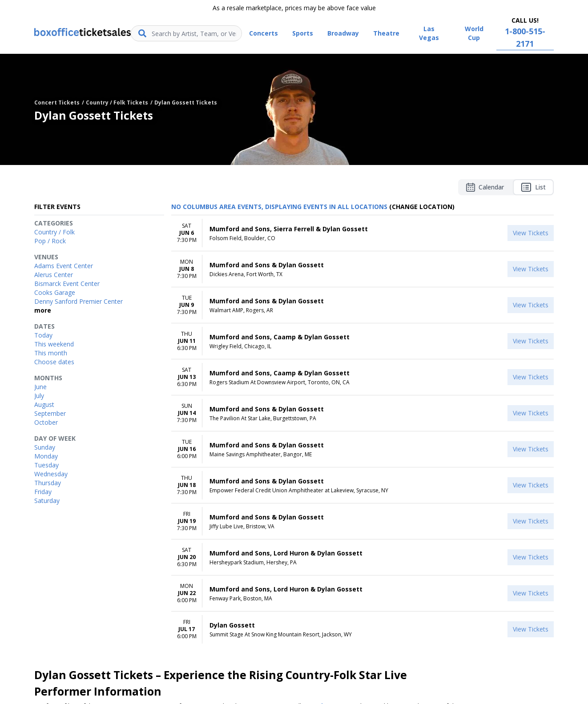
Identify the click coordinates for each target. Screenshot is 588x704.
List (533, 187)
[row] (362, 233)
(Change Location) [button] (422, 207)
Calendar (485, 187)
